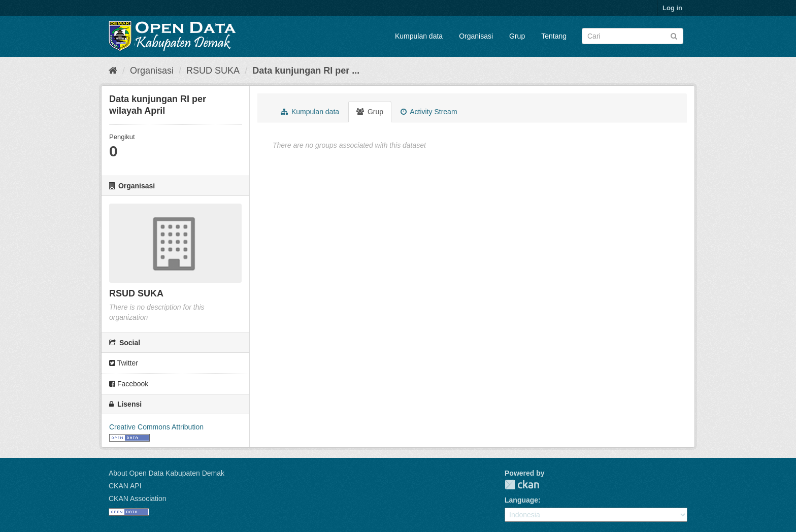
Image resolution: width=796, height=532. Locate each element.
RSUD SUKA (213, 71)
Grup (517, 36)
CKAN (522, 485)
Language (521, 500)
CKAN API (125, 486)
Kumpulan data (419, 36)
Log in (672, 8)
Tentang (554, 36)
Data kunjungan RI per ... (306, 71)
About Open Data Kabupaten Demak (167, 473)
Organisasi (476, 36)
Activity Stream (429, 112)
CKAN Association (138, 498)
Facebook (129, 384)
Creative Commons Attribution (156, 427)
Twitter (124, 363)
